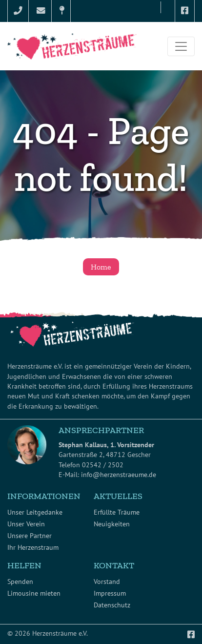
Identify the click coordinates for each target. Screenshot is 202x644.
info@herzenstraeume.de (119, 475)
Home (101, 267)
